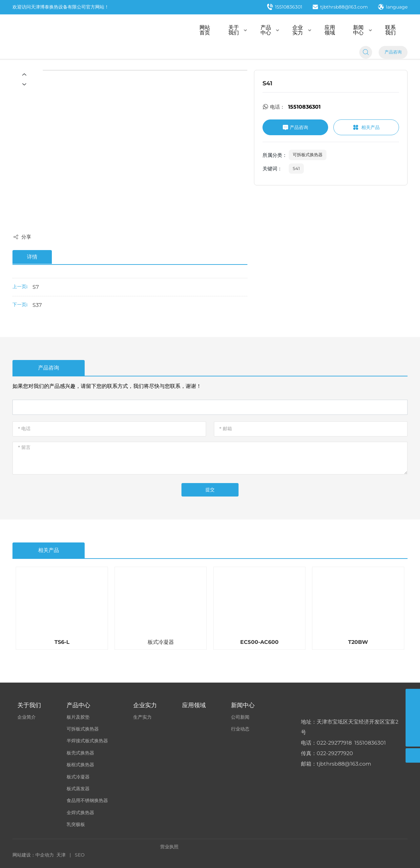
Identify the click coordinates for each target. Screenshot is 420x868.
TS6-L (62, 642)
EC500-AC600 (259, 642)
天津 (61, 855)
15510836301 (284, 8)
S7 (36, 287)
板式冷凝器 (161, 642)
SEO (80, 855)
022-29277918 (334, 743)
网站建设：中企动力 (33, 855)
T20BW (358, 642)
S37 (37, 305)
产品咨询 (393, 53)
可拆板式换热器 (308, 155)
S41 (296, 168)
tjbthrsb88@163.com (340, 8)
